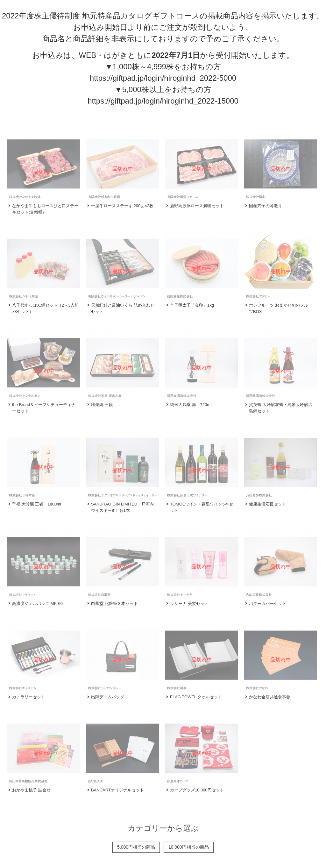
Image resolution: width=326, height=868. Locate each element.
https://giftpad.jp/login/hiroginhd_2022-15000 (163, 101)
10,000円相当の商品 (189, 847)
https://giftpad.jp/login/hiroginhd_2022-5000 (163, 78)
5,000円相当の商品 (136, 847)
